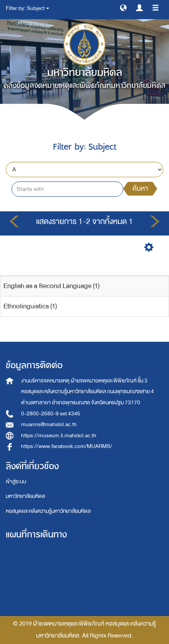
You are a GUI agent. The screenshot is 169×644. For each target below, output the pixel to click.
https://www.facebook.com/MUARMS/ (67, 446)
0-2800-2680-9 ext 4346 (51, 414)
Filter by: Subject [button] (27, 8)
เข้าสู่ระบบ (16, 482)
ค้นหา (140, 189)
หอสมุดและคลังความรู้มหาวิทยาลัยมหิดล (48, 511)
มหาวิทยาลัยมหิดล (25, 496)
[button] (123, 7)
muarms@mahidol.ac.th (49, 424)
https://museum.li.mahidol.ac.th (59, 436)
